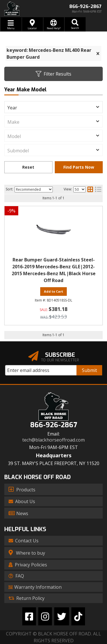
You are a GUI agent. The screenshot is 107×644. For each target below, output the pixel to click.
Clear (28, 167)
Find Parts (79, 167)
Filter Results (53, 74)
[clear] (98, 54)
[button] (75, 24)
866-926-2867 (54, 425)
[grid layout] (90, 189)
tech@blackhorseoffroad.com (53, 440)
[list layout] (98, 189)
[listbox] (53, 107)
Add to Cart (53, 291)
